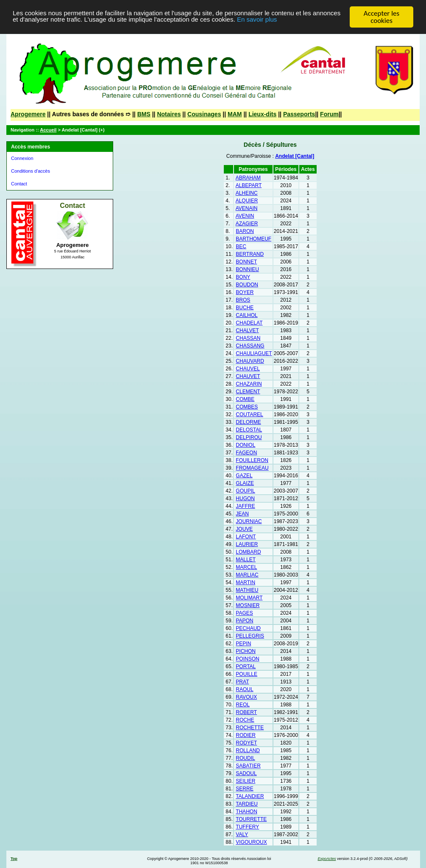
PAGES (244, 613)
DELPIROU (249, 437)
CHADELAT (249, 323)
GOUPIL (245, 491)
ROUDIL (245, 758)
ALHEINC (247, 193)
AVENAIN (247, 208)
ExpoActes (327, 859)
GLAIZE (245, 483)
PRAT (242, 682)
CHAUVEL (248, 369)
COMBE (245, 399)
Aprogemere (28, 114)
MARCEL (246, 567)
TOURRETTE (251, 819)
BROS (243, 300)
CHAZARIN (249, 384)
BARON (245, 231)
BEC (241, 246)
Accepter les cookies (381, 17)
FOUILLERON (252, 460)
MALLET (246, 560)
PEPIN (243, 644)
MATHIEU (247, 590)
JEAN (242, 514)
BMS (144, 114)
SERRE (244, 789)
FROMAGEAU (252, 468)
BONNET (246, 262)
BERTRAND (250, 254)
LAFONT (246, 537)
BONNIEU (247, 269)
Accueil (48, 130)
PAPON (244, 621)
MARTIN (245, 582)
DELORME (248, 422)
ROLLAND (248, 750)
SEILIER (245, 781)
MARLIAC (247, 575)
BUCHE (245, 308)
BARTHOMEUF (253, 239)
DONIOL (245, 445)
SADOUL (246, 773)
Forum (329, 114)
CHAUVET (248, 376)
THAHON (246, 812)
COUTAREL (249, 414)
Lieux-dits (262, 114)
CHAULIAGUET (254, 353)
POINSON (247, 659)
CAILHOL (246, 315)
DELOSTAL (249, 430)
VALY (242, 834)
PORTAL (246, 666)
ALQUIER (247, 201)
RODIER (246, 735)
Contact (19, 184)
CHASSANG (250, 346)
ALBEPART (249, 185)
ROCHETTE (250, 728)
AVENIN (245, 216)
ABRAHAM (248, 178)
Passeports (299, 114)
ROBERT (246, 712)
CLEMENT (248, 392)
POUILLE (246, 674)
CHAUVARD (250, 361)
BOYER (245, 292)
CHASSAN (248, 338)
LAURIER (247, 544)
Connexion (22, 158)
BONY (243, 277)
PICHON (246, 651)
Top (14, 859)
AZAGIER (247, 224)
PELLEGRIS (250, 636)
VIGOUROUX (251, 842)
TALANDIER (250, 796)
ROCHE (245, 720)
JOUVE (244, 529)
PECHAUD (248, 628)
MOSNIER (248, 605)
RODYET (246, 743)
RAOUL (244, 689)
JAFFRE (245, 506)
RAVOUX (246, 697)
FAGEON (246, 453)
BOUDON (247, 285)
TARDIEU (247, 804)
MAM (235, 114)
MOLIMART (249, 598)
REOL (243, 705)
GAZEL (244, 476)
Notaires (169, 114)
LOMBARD (248, 552)
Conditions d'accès (31, 171)
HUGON (245, 498)
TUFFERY (247, 827)
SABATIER (248, 766)
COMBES (247, 407)
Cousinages (204, 114)
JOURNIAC (249, 521)
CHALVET (247, 330)
